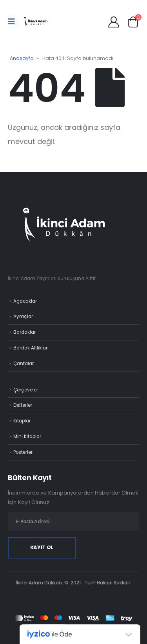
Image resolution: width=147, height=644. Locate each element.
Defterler (23, 405)
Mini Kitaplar (27, 437)
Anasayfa (22, 58)
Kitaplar (22, 421)
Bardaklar (24, 332)
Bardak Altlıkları (31, 348)
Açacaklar (25, 301)
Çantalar (24, 364)
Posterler (23, 452)
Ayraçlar (23, 317)
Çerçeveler (26, 390)
